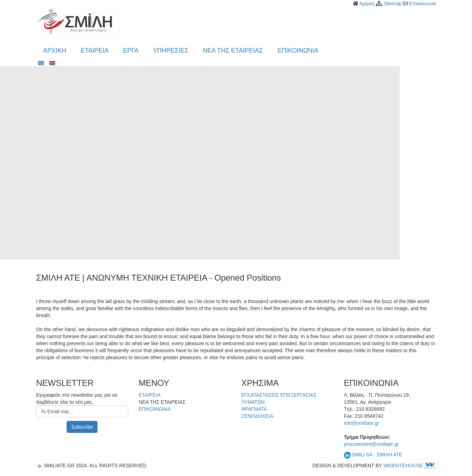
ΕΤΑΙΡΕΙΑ (150, 395)
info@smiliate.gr (362, 423)
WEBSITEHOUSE (410, 465)
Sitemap (393, 4)
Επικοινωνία (423, 4)
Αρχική (367, 4)
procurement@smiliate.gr (372, 444)
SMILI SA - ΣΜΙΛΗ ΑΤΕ (377, 455)
